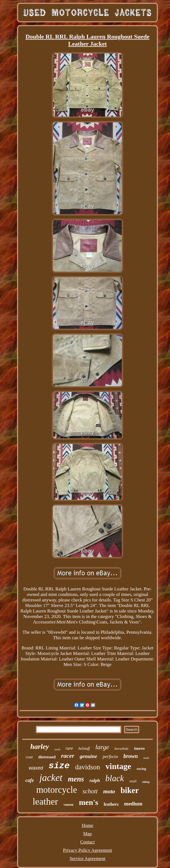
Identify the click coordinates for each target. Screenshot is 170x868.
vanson (68, 805)
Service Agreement (87, 858)
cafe (30, 780)
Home (87, 825)
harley (40, 747)
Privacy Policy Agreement (87, 850)
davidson (87, 767)
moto (109, 791)
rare (69, 748)
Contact (88, 842)
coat (29, 757)
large (102, 747)
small (133, 781)
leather (45, 801)
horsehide (121, 749)
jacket (51, 778)
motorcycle (57, 790)
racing (142, 769)
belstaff (84, 749)
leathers (111, 804)
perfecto (110, 757)
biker (130, 790)
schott (90, 791)
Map (87, 834)
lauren (139, 749)
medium (133, 804)
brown (131, 756)
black (115, 778)
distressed (47, 757)
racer (68, 756)
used (57, 749)
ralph (95, 780)
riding (146, 782)
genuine (88, 756)
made (146, 758)
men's (89, 802)
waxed (36, 768)
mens (76, 779)
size (59, 766)
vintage (118, 766)
